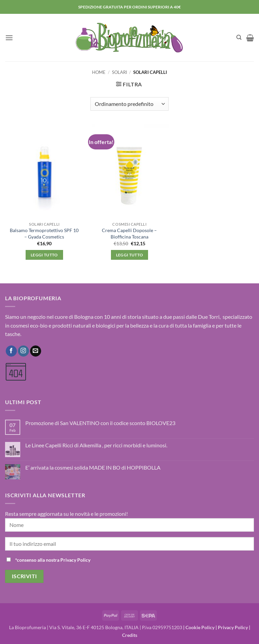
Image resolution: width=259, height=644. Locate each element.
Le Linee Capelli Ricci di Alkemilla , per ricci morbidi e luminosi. (96, 445)
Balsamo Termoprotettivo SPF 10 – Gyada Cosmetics (44, 233)
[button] (9, 38)
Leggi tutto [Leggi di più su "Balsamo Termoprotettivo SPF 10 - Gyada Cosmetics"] (44, 255)
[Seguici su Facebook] (11, 351)
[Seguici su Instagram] (23, 351)
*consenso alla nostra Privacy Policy (53, 560)
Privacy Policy (233, 627)
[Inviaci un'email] (36, 351)
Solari (120, 72)
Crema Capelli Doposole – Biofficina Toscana (129, 233)
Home (99, 72)
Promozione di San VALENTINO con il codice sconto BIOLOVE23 (100, 423)
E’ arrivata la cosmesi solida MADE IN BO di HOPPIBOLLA (93, 467)
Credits (130, 635)
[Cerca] (239, 37)
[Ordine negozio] (129, 104)
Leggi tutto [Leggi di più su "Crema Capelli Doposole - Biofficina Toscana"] (130, 255)
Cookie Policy (200, 627)
